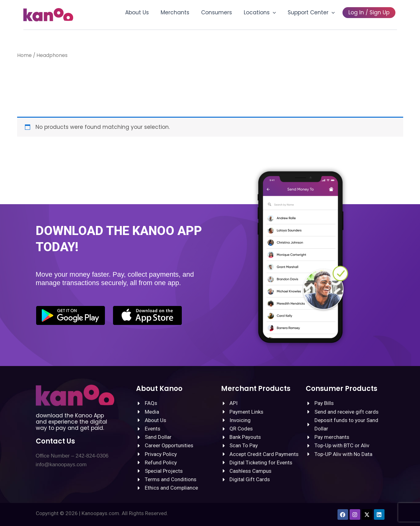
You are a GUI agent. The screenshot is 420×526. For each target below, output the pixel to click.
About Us (144, 12)
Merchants (181, 12)
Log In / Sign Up (370, 12)
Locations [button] (263, 12)
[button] (276, 12)
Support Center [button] (313, 12)
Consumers (221, 12)
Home (24, 55)
